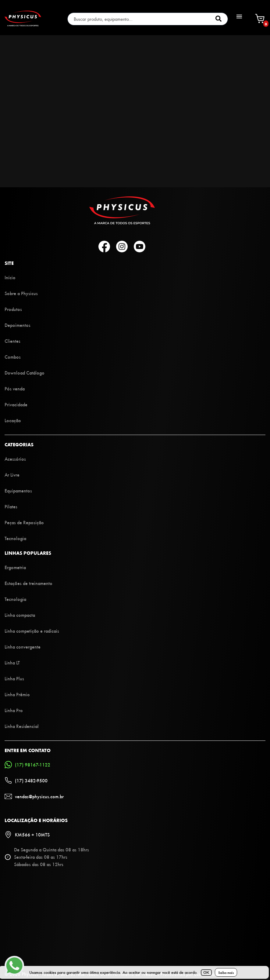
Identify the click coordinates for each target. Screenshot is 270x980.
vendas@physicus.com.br (34, 796)
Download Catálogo (25, 373)
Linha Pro (14, 710)
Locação (13, 420)
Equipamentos (18, 490)
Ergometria (15, 567)
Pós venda (15, 388)
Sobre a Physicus (21, 293)
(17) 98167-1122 (27, 765)
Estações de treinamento (28, 583)
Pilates (11, 506)
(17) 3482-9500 (26, 781)
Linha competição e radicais (32, 631)
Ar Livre (12, 475)
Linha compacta (20, 615)
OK (206, 973)
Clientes (12, 341)
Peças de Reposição (24, 522)
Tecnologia (15, 538)
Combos (13, 357)
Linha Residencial (22, 726)
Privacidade (16, 404)
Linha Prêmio (17, 694)
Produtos (13, 309)
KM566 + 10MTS (27, 835)
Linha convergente (23, 647)
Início (10, 277)
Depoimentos (18, 325)
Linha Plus (14, 678)
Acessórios (15, 459)
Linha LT (12, 662)
